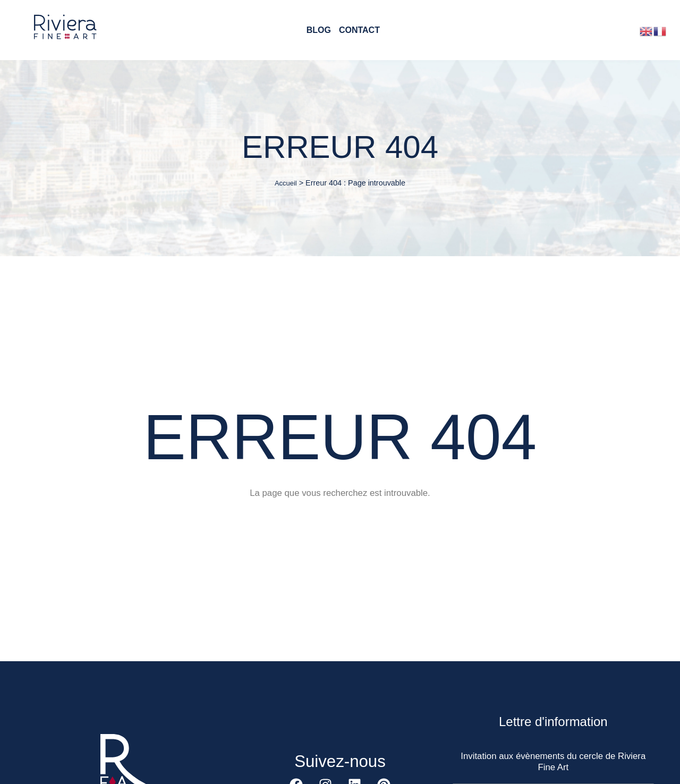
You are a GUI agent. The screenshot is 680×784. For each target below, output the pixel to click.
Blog (319, 30)
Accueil (286, 183)
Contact (359, 30)
